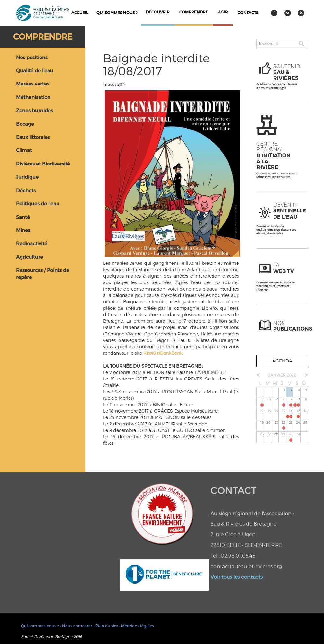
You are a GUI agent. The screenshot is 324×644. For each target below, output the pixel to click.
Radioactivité (32, 243)
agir (223, 12)
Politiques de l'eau (38, 203)
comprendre (194, 12)
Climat (24, 150)
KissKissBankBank (163, 353)
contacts (248, 13)
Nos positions (32, 57)
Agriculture (30, 257)
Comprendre (43, 36)
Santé (23, 217)
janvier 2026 (282, 375)
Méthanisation (33, 97)
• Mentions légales (137, 626)
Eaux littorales (33, 137)
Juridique (27, 177)
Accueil (80, 13)
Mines (23, 230)
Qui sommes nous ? (117, 13)
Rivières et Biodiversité (43, 164)
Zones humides (35, 110)
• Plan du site (106, 626)
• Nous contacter (76, 626)
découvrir (158, 12)
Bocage (25, 124)
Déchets (26, 190)
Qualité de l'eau (35, 70)
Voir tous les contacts (237, 577)
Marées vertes (33, 84)
